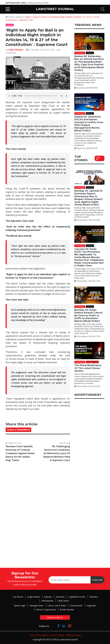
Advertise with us (55, 617)
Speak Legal (20, 606)
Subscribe (97, 580)
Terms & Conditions (39, 635)
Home (10, 17)
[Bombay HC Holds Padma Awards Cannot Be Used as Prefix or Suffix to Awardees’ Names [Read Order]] (89, 295)
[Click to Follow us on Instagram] (70, 626)
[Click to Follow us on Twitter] (53, 626)
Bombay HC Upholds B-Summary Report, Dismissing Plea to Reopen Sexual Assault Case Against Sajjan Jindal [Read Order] (89, 198)
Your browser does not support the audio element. (38, 96)
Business (94, 597)
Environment (76, 606)
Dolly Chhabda (16, 50)
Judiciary (19, 17)
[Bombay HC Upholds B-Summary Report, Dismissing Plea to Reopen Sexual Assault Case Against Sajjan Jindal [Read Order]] (89, 176)
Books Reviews (67, 610)
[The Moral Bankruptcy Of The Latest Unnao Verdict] (89, 351)
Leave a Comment (18, 430)
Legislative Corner (77, 597)
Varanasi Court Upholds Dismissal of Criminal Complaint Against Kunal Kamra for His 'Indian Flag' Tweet (20, 453)
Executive (60, 597)
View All (98, 158)
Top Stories (18, 597)
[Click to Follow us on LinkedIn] (64, 626)
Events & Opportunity (46, 610)
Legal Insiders (34, 597)
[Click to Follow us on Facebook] (58, 626)
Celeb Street (63, 601)
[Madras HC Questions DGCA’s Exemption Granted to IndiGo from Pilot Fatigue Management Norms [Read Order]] (89, 102)
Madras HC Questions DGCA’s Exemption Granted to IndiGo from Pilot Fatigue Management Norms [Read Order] (89, 124)
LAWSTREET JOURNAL (55, 9)
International (47, 601)
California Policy (73, 635)
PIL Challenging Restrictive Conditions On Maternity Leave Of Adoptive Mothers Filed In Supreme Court (57, 453)
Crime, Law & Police (57, 606)
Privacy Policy (57, 635)
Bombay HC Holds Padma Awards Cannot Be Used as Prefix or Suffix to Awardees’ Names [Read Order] (88, 315)
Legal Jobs (91, 606)
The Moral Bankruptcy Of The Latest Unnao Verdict (88, 368)
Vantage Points (36, 606)
